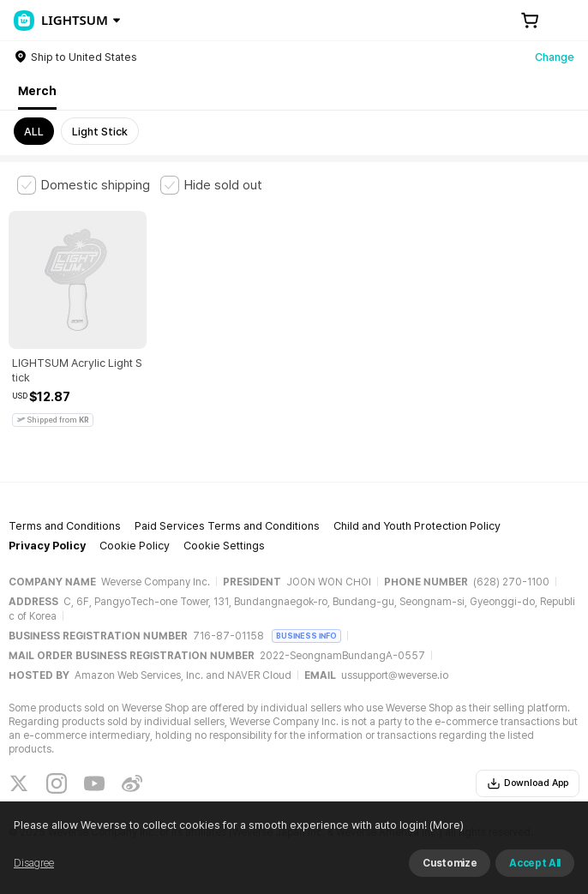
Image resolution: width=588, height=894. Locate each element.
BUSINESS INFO (306, 636)
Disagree (34, 863)
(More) (445, 825)
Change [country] (555, 57)
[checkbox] (84, 185)
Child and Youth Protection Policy (417, 526)
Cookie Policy (135, 546)
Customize (450, 863)
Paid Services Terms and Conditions (227, 526)
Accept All (535, 863)
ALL (34, 132)
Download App (528, 783)
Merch (37, 91)
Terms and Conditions (65, 526)
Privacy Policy (47, 546)
